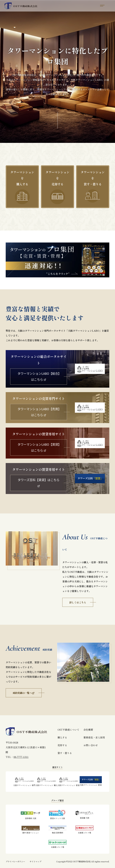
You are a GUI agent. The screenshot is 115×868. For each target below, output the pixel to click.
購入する (62, 737)
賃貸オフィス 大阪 (57, 814)
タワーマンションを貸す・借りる (93, 186)
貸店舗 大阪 (84, 814)
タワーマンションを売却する (57, 187)
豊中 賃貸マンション (31, 829)
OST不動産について (68, 730)
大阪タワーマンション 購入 (46, 781)
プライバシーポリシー (15, 861)
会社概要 (88, 730)
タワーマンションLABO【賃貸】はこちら (39, 447)
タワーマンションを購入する (22, 187)
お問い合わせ (91, 745)
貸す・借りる (65, 753)
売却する (62, 745)
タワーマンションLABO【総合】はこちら (39, 376)
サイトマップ (35, 861)
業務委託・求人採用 (94, 737)
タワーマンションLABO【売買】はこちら (39, 412)
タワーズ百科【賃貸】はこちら (39, 483)
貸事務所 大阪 (31, 814)
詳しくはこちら (78, 602)
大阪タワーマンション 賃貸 (69, 781)
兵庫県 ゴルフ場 (84, 829)
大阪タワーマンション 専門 (24, 781)
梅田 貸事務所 (57, 829)
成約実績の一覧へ (24, 693)
